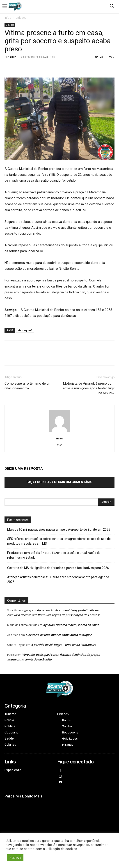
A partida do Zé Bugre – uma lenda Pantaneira (64, 645)
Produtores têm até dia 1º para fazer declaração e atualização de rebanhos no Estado (54, 555)
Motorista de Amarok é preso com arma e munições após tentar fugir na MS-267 (89, 388)
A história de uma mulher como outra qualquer (58, 635)
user (13, 57)
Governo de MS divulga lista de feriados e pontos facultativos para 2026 (58, 568)
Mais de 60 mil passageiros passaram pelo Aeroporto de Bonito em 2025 (59, 530)
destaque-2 (25, 330)
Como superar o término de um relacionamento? (28, 386)
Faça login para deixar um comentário (59, 482)
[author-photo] (59, 432)
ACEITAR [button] (15, 858)
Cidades (21, 18)
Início (8, 18)
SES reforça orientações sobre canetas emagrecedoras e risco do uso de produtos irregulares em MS (59, 541)
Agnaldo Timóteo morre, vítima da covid (71, 625)
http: (60, 445)
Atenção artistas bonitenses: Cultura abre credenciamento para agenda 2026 (58, 579)
